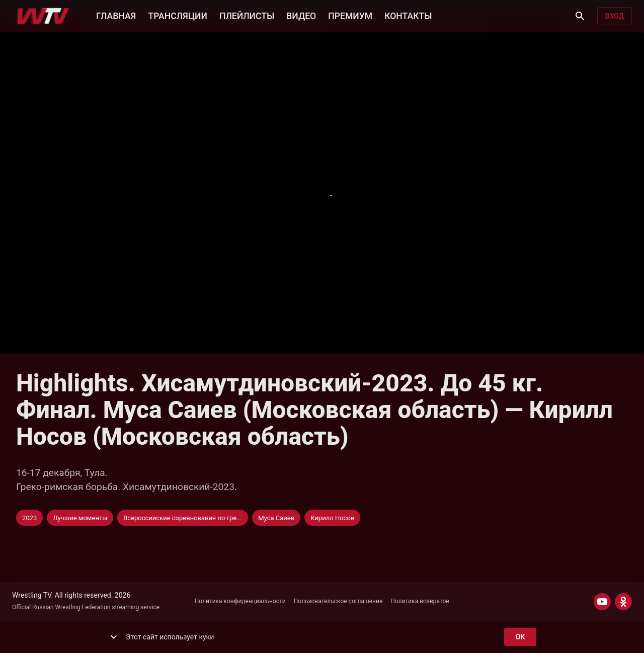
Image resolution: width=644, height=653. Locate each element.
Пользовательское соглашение (338, 601)
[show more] (114, 637)
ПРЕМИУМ (350, 15)
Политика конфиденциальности (240, 601)
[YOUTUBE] (602, 602)
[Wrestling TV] (43, 16)
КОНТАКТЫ (408, 15)
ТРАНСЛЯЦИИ (177, 15)
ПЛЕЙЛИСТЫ (247, 15)
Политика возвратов (420, 601)
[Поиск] (580, 16)
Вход (615, 16)
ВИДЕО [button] (301, 15)
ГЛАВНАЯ (116, 15)
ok (520, 637)
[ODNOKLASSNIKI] (623, 602)
